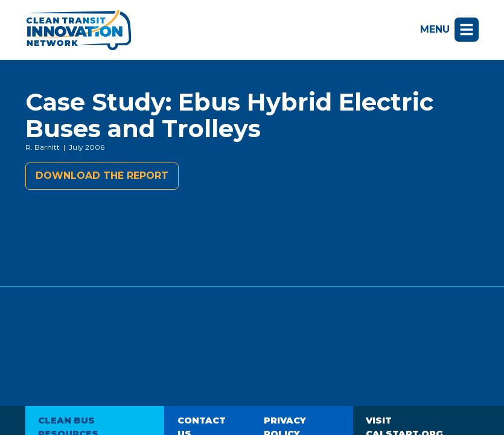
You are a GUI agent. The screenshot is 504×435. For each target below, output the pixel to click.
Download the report (102, 176)
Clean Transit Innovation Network (78, 30)
